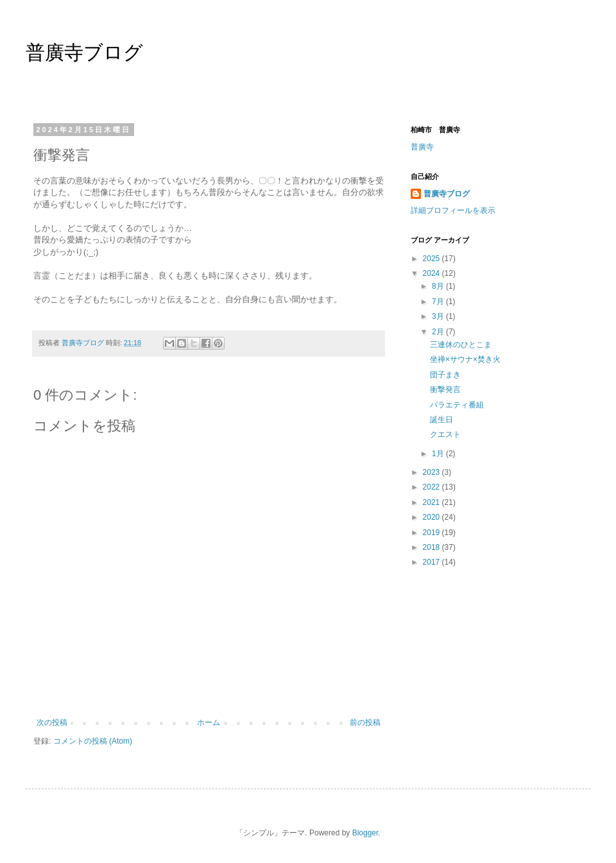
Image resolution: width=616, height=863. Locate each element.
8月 (439, 286)
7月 (439, 302)
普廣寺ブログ (84, 52)
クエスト (445, 434)
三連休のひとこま (461, 345)
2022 (432, 487)
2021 (432, 502)
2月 (439, 332)
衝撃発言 (445, 389)
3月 (439, 316)
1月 (439, 454)
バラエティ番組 (457, 405)
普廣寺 (422, 147)
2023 (432, 472)
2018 (432, 547)
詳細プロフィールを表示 (453, 210)
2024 (432, 273)
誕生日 (441, 420)
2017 (432, 562)
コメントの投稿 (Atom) (93, 741)
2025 (432, 259)
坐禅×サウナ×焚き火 (465, 359)
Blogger (365, 833)
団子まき (445, 375)
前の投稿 (365, 722)
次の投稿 (52, 722)
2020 (432, 517)
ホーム (209, 722)
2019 (432, 533)
